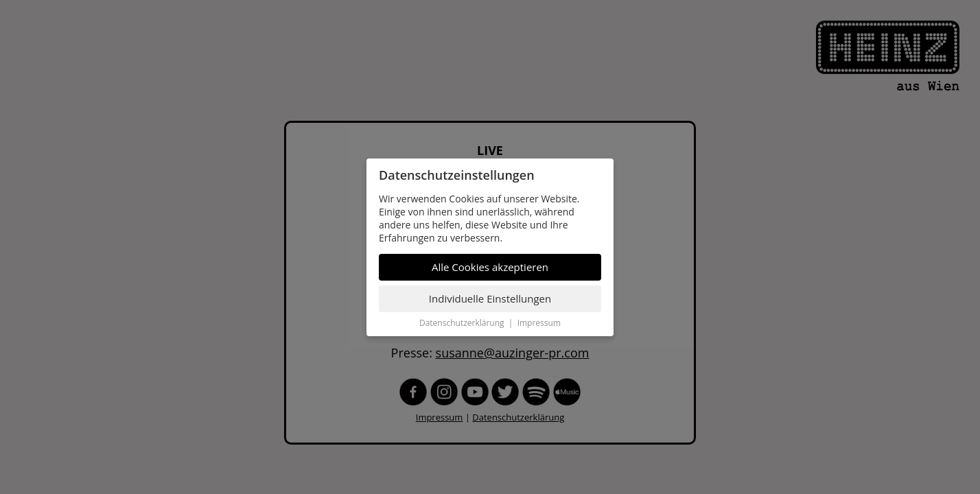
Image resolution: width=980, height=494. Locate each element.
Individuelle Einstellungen (490, 298)
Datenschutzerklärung (462, 323)
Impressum (539, 323)
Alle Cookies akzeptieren (490, 267)
